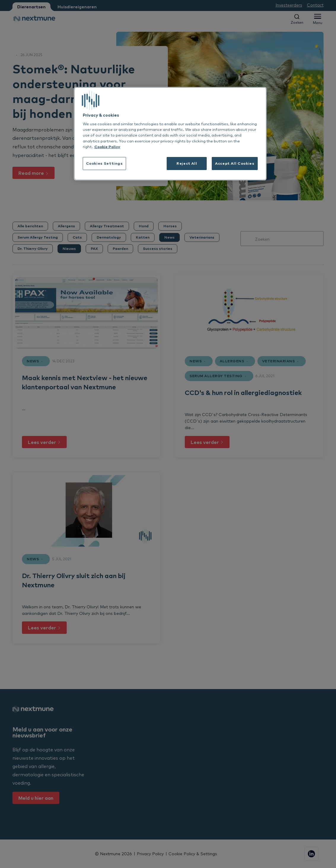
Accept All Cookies (235, 163)
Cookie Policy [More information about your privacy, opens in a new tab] (107, 147)
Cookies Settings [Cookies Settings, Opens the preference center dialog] (104, 163)
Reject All (187, 163)
